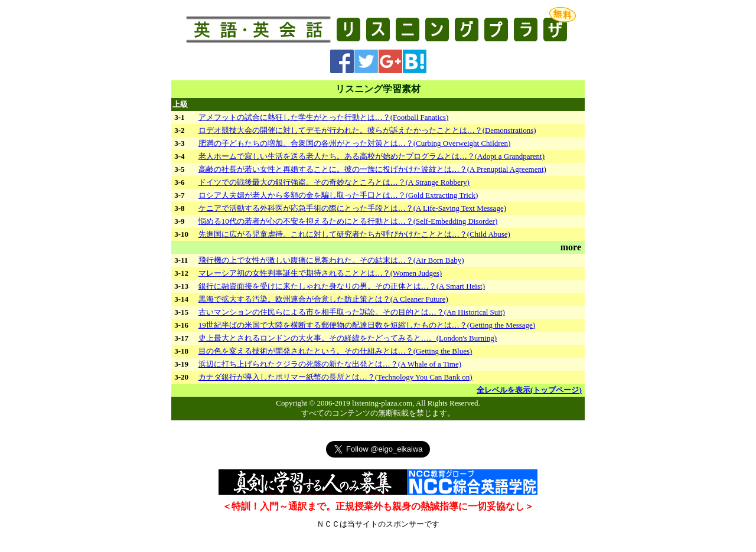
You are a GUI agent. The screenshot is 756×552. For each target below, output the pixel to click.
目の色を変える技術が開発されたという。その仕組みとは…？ (335, 351)
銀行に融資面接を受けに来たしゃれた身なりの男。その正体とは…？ (342, 286)
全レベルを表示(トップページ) (529, 390)
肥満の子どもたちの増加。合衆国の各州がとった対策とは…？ (355, 143)
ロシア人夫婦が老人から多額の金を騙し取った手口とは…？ (338, 195)
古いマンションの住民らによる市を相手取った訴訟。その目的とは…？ (352, 312)
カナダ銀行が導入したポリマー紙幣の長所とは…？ (335, 377)
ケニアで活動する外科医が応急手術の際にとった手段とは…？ (352, 208)
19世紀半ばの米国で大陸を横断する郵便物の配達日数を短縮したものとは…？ (367, 325)
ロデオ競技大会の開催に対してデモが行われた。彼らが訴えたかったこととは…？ (367, 130)
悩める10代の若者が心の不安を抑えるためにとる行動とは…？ (348, 221)
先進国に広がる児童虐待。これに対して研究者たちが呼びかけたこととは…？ (354, 234)
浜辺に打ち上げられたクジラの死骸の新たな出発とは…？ (330, 364)
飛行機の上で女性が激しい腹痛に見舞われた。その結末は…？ (331, 260)
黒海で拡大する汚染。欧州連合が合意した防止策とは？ (323, 299)
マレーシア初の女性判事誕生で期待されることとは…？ (320, 273)
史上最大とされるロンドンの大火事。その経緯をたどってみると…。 (348, 338)
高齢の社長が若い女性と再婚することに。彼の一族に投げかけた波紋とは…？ (372, 169)
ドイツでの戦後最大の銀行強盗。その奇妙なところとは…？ (334, 182)
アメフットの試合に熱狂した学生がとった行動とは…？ (324, 117)
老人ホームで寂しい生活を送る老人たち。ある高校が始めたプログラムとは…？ (372, 156)
